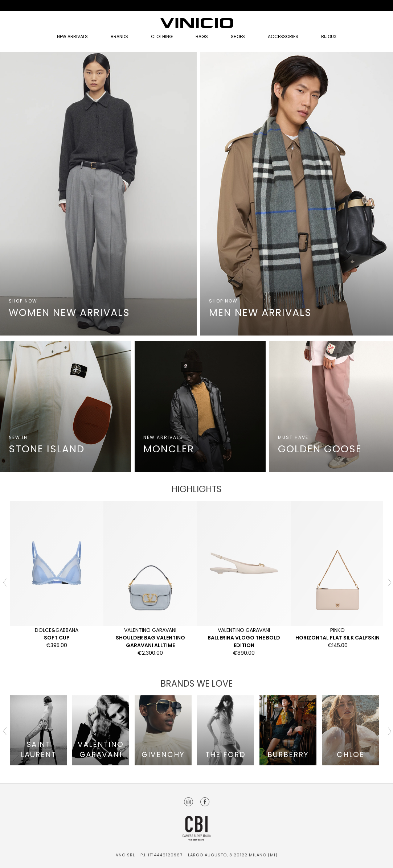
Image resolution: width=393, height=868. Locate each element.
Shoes (238, 36)
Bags (202, 36)
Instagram (189, 802)
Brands (119, 36)
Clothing (162, 36)
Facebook (205, 802)
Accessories (283, 36)
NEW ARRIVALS (72, 36)
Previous (4, 582)
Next (389, 582)
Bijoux (329, 36)
